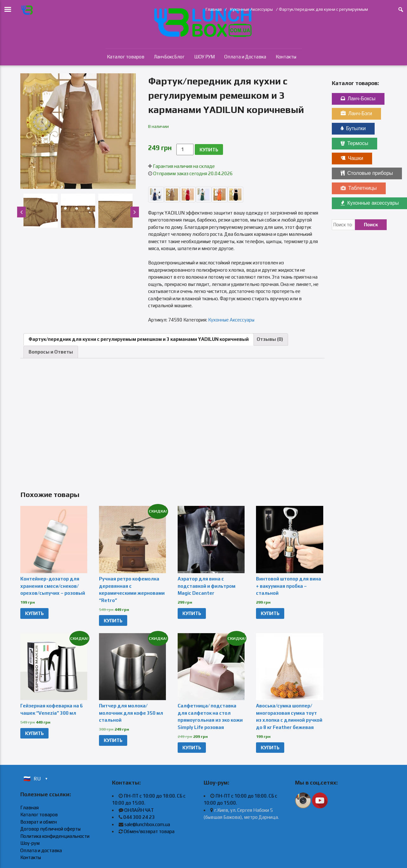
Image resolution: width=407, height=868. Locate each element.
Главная (214, 9)
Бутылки (353, 128)
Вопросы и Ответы (51, 352)
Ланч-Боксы (358, 99)
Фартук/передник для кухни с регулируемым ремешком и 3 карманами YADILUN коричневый (139, 339)
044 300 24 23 (139, 817)
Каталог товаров (126, 57)
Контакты (286, 57)
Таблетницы (359, 188)
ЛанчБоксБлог (169, 57)
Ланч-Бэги (356, 113)
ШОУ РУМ (204, 57)
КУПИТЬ (209, 150)
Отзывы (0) (270, 339)
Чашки (352, 158)
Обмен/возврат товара (149, 831)
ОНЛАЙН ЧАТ (139, 810)
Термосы (354, 143)
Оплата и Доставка (245, 57)
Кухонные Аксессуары (251, 9)
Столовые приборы (367, 173)
